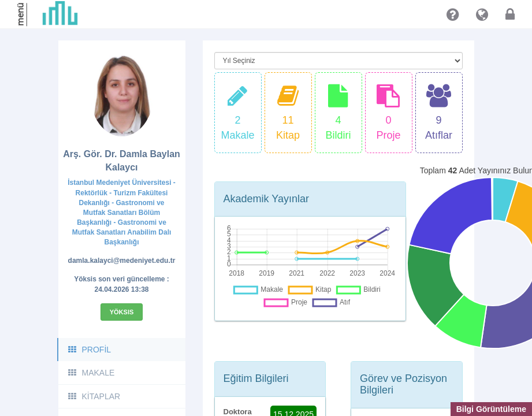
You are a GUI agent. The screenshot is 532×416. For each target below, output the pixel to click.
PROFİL (89, 350)
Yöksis (122, 312)
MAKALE (91, 373)
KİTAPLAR (94, 396)
